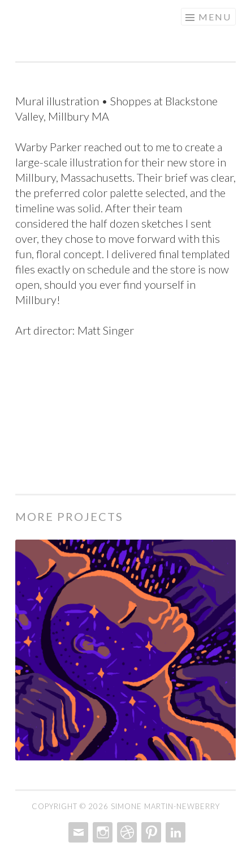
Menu (215, 17)
